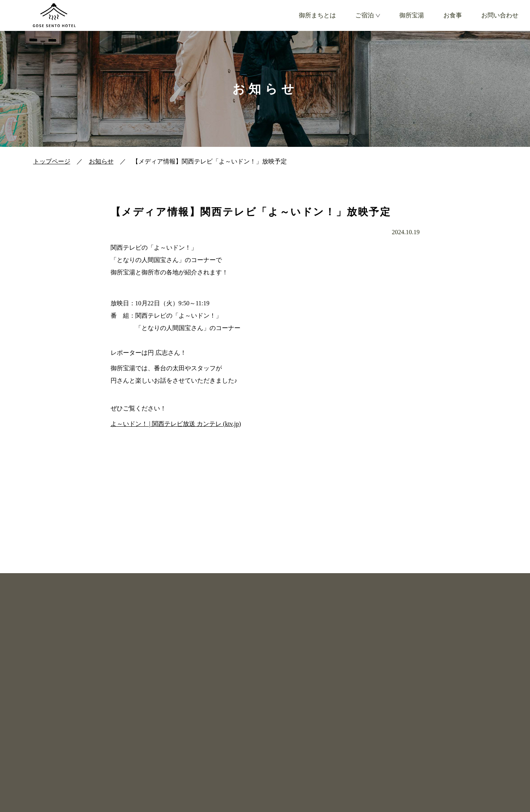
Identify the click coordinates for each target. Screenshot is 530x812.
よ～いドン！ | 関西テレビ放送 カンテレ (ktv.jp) (176, 424)
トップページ (52, 161)
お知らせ (101, 161)
